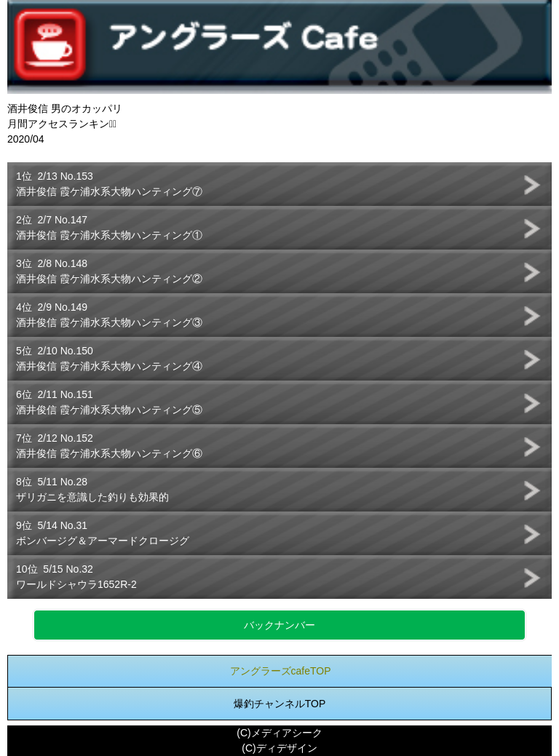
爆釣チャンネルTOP (280, 704)
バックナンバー (279, 625)
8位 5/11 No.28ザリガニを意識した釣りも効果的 (92, 489)
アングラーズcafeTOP (281, 671)
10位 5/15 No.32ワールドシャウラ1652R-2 (76, 577)
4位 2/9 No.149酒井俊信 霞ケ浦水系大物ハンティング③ (109, 315)
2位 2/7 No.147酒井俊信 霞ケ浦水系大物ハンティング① (109, 227)
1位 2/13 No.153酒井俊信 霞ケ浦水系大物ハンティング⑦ (109, 184)
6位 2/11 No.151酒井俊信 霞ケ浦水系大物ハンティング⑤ (109, 402)
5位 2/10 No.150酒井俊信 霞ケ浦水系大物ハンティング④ (109, 358)
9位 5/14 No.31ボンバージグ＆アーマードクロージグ (103, 533)
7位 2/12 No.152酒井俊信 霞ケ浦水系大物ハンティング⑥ (109, 446)
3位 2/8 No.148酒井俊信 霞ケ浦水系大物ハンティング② (109, 271)
